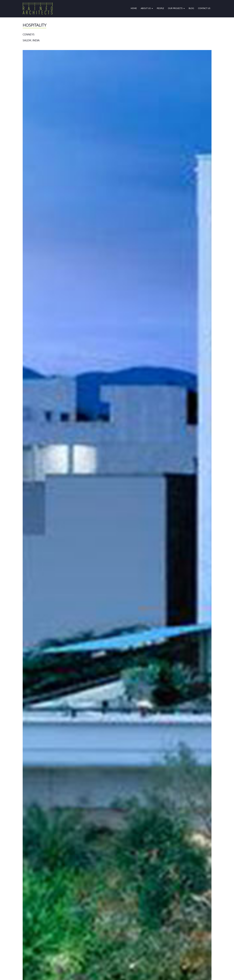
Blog (191, 8)
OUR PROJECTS (176, 8)
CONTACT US (204, 8)
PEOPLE (160, 8)
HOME (134, 8)
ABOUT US (147, 8)
